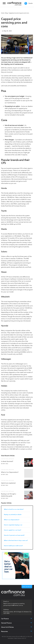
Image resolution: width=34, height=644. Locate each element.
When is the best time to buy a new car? (16, 540)
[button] (24, 619)
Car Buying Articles (7, 459)
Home (3, 13)
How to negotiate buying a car (13, 525)
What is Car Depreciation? (10, 472)
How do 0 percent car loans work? (14, 535)
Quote (28, 3)
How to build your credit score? (13, 546)
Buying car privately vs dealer (13, 515)
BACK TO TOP (27, 587)
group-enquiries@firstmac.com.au (13, 605)
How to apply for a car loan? (13, 530)
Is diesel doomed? (7, 461)
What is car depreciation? (12, 520)
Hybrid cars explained (8, 483)
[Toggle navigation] (4, 3)
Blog (6, 13)
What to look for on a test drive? (14, 509)
